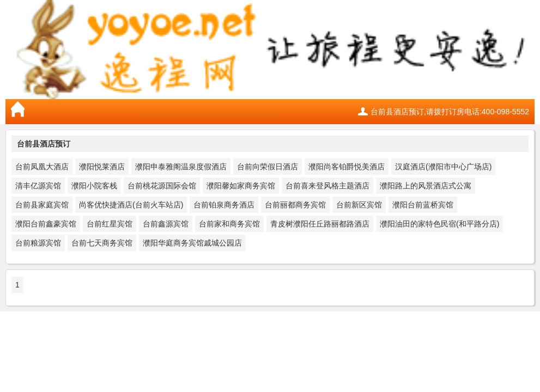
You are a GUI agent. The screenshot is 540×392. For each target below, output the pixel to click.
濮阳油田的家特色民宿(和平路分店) (439, 224)
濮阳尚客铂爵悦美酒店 (347, 167)
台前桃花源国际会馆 (162, 186)
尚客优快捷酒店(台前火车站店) (131, 205)
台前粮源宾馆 (38, 243)
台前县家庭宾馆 (42, 205)
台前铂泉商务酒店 (224, 205)
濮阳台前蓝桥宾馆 (423, 205)
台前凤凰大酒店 (42, 167)
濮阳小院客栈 (94, 186)
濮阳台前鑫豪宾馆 (46, 224)
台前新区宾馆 (359, 205)
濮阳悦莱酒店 (102, 167)
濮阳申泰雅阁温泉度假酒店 (181, 167)
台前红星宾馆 (110, 224)
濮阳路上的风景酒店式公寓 (426, 186)
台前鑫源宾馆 (166, 224)
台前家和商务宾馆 (229, 224)
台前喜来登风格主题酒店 (327, 186)
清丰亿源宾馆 (38, 186)
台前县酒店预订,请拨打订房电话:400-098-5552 (450, 112)
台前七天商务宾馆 (102, 243)
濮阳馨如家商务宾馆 (241, 186)
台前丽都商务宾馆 (295, 205)
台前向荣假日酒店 (268, 167)
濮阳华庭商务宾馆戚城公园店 (192, 243)
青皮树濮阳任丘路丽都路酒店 (320, 224)
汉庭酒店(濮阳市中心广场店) (443, 167)
